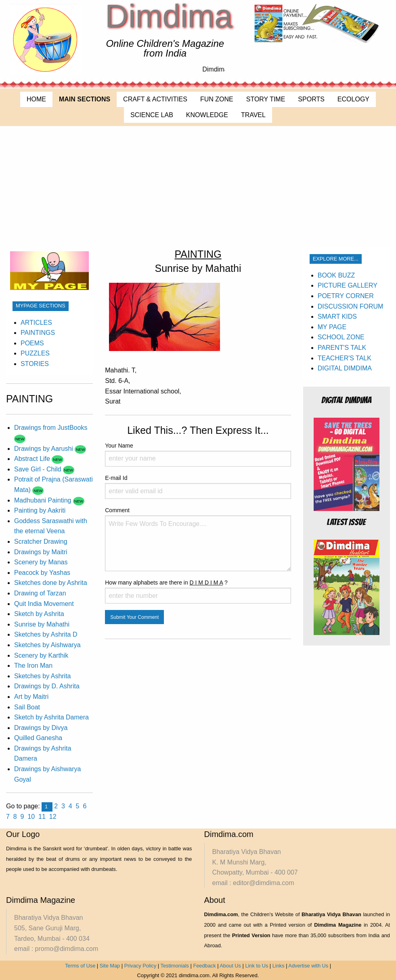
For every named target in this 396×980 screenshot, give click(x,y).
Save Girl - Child (39, 469)
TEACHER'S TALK (345, 358)
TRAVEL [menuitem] (253, 115)
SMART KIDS (337, 317)
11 (42, 817)
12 (53, 817)
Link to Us (257, 966)
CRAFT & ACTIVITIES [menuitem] (155, 99)
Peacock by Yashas (42, 573)
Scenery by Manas (41, 562)
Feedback (204, 966)
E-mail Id (198, 487)
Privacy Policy (140, 966)
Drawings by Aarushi (44, 449)
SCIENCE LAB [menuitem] (152, 115)
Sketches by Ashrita (43, 676)
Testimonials (175, 966)
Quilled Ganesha (38, 738)
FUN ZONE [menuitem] (217, 99)
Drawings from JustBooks (51, 428)
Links (279, 966)
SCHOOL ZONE (341, 337)
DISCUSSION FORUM (351, 306)
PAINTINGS (38, 333)
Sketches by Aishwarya (47, 645)
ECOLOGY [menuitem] (353, 99)
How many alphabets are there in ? (198, 591)
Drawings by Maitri (41, 552)
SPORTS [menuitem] (311, 99)
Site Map (110, 966)
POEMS (32, 343)
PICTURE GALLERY (348, 285)
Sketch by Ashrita (39, 614)
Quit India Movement (44, 604)
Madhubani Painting (44, 500)
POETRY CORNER (346, 296)
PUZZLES (35, 353)
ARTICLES (36, 323)
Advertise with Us (308, 966)
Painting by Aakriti (40, 510)
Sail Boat (27, 707)
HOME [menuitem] (36, 99)
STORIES (35, 364)
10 (31, 817)
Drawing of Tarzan (40, 593)
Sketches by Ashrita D (46, 634)
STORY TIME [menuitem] (266, 99)
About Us (230, 966)
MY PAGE (332, 327)
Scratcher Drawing (41, 542)
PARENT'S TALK (342, 348)
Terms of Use (80, 966)
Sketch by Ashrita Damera (51, 717)
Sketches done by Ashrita (51, 583)
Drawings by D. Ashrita (47, 686)
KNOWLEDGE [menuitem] (207, 115)
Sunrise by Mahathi (42, 624)
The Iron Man (33, 666)
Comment (198, 539)
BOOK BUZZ (336, 275)
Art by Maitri (31, 697)
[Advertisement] (198, 187)
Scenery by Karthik (41, 655)
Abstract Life (33, 459)
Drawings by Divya (41, 728)
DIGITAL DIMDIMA (345, 368)
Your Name (198, 454)
